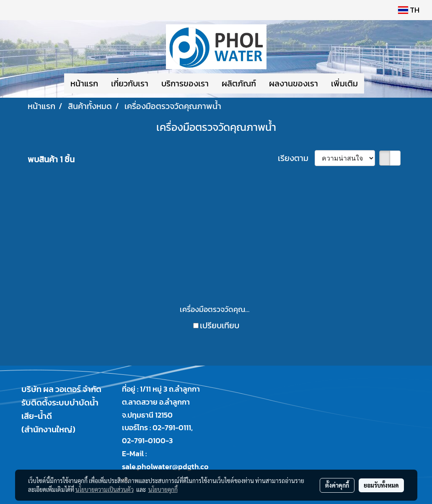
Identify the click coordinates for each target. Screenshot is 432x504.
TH (409, 10)
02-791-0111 (172, 427)
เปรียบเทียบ (220, 325)
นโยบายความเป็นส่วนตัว (105, 489)
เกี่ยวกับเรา (130, 83)
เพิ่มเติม (344, 83)
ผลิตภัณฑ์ (239, 83)
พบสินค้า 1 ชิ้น (51, 159)
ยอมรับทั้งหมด (381, 485)
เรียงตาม (296, 158)
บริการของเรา (185, 83)
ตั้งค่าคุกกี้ (337, 485)
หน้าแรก (84, 83)
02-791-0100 (144, 440)
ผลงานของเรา (294, 83)
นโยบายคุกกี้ (163, 489)
